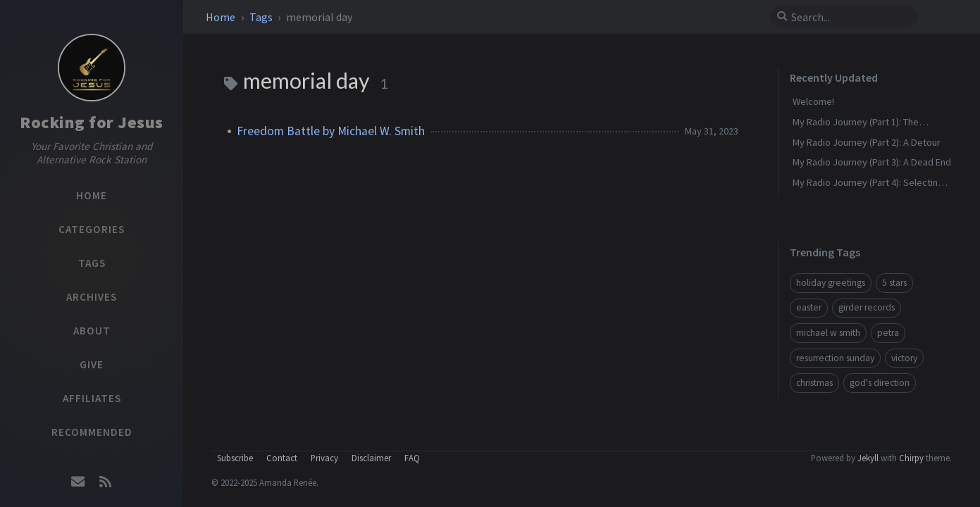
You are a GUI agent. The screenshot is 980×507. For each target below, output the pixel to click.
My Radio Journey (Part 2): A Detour (867, 142)
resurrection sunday (835, 358)
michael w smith (828, 333)
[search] (850, 17)
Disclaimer (371, 458)
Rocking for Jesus (92, 122)
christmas (814, 383)
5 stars (894, 283)
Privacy (324, 458)
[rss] (105, 482)
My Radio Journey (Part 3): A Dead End (872, 162)
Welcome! (813, 101)
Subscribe (235, 458)
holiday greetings (831, 283)
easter (809, 307)
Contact (282, 458)
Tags (262, 17)
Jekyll (868, 458)
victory (904, 358)
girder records (867, 307)
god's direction (880, 383)
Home (222, 17)
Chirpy (911, 458)
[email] (78, 482)
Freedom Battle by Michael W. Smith (331, 131)
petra (888, 333)
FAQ (412, 458)
